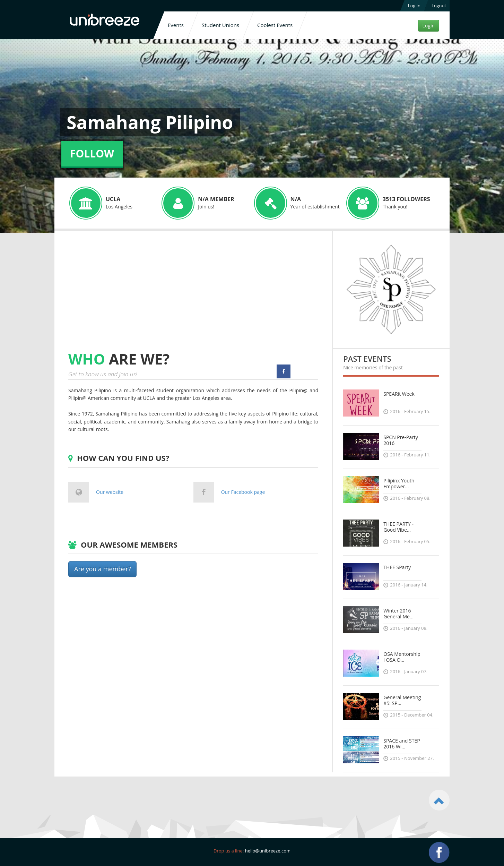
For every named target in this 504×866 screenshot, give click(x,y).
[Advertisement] (127, 298)
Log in (414, 6)
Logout (439, 6)
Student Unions (220, 25)
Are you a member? (102, 569)
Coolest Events (275, 25)
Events (176, 25)
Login (429, 25)
